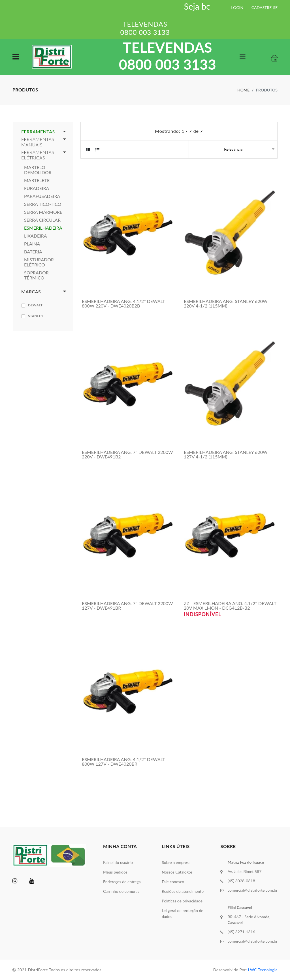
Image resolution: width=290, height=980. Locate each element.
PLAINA (32, 244)
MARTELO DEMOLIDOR (38, 170)
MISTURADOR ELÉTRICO (39, 262)
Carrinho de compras (121, 891)
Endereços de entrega (122, 882)
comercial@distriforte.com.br (252, 890)
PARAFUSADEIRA (42, 196)
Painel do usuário (118, 862)
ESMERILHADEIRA (43, 228)
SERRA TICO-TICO (43, 204)
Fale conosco (173, 882)
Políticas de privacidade (182, 901)
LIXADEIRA (36, 236)
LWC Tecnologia (263, 970)
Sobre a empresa (176, 862)
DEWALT (35, 305)
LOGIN (237, 8)
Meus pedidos (115, 872)
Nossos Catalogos (177, 872)
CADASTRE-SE (265, 8)
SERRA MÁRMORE (43, 212)
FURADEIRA (37, 188)
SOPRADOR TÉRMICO (36, 275)
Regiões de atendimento (183, 891)
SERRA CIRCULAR (42, 220)
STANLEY (36, 316)
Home (243, 90)
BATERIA (33, 252)
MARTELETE (37, 180)
